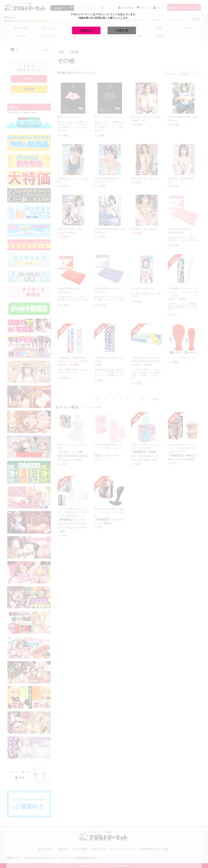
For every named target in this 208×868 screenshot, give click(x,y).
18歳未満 (122, 30)
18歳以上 (86, 30)
